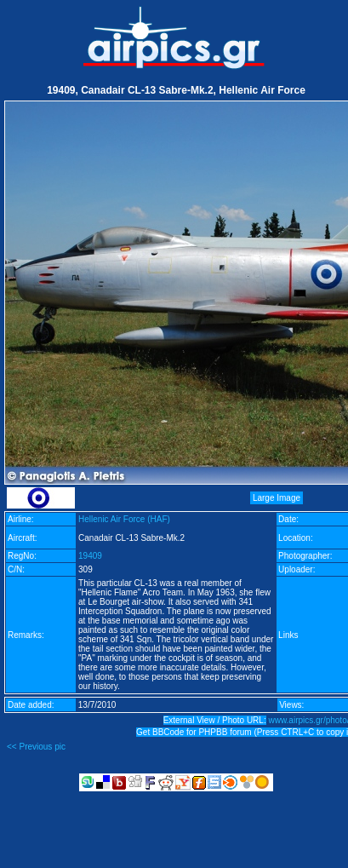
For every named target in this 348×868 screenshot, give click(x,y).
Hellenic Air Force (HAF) (124, 519)
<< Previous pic (36, 747)
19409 (90, 556)
